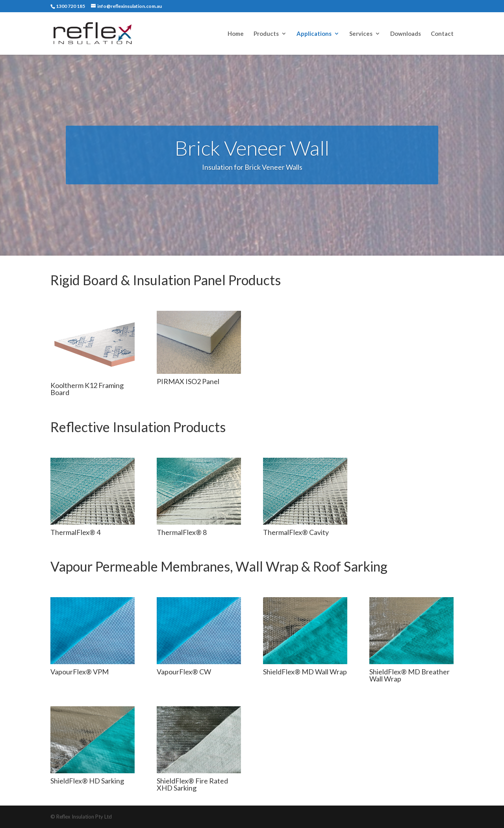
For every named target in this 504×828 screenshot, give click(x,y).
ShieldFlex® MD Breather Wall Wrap (409, 675)
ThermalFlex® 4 (75, 532)
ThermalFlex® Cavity (296, 532)
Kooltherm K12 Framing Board (87, 389)
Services (361, 34)
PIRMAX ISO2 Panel (188, 381)
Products (266, 34)
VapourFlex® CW (184, 672)
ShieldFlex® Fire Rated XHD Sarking (192, 784)
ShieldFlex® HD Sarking (87, 781)
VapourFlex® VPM (80, 672)
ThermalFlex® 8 (182, 532)
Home (236, 34)
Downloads (406, 34)
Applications (314, 34)
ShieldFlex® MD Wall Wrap (305, 672)
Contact (442, 34)
